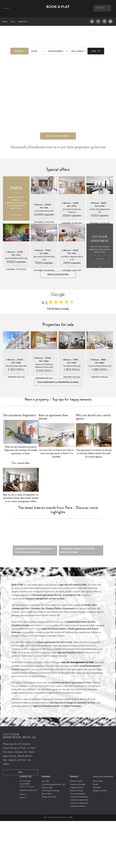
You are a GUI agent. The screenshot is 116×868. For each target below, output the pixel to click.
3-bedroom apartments (79, 804)
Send (96, 51)
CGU (71, 818)
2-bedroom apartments (79, 801)
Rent (5, 22)
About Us (23, 799)
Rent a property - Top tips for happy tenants (58, 400)
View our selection (58, 275)
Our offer (45, 783)
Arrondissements (56, 51)
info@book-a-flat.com (28, 792)
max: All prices (77, 51)
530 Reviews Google (58, 309)
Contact (23, 796)
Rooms (34, 51)
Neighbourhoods (77, 789)
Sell (13, 22)
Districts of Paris (76, 792)
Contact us (23, 22)
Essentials (97, 789)
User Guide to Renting (50, 792)
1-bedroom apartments (79, 798)
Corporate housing (77, 786)
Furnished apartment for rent (53, 786)
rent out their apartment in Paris (77, 664)
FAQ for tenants (76, 783)
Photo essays (98, 783)
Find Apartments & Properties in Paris (58, 383)
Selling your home (49, 798)
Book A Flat (58, 10)
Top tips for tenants (78, 807)
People (96, 786)
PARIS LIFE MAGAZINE (103, 778)
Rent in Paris (47, 795)
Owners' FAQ (47, 789)
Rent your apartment (58, 136)
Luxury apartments (77, 795)
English (7, 8)
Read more (100, 259)
